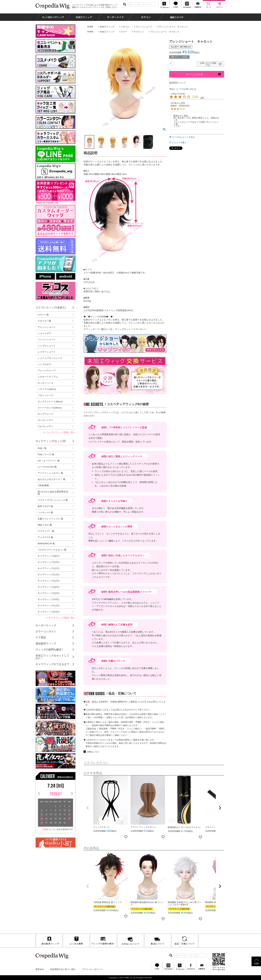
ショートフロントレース (50, 358)
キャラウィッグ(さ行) (49, 568)
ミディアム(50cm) (47, 389)
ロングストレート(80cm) (50, 402)
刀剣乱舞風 (43, 485)
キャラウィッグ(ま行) (49, 593)
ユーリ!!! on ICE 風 (47, 467)
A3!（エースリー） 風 (49, 461)
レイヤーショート (47, 352)
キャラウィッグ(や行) (49, 599)
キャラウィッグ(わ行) (49, 612)
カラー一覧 (43, 315)
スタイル (125, 27)
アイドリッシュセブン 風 (50, 473)
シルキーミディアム (48, 377)
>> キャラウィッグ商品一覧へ (60, 618)
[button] (88, 808)
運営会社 (40, 969)
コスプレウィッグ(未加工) (51, 307)
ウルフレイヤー (45, 426)
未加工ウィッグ (107, 27)
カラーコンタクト (46, 631)
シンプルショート (47, 346)
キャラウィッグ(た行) (49, 575)
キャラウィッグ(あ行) (49, 556)
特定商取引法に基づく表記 (63, 969)
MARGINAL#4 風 (46, 543)
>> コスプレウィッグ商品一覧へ (59, 432)
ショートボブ (44, 333)
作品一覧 (42, 448)
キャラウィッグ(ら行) (49, 606)
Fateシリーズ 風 (46, 454)
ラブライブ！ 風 (46, 531)
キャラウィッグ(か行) (49, 562)
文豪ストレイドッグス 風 (50, 519)
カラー (124, 32)
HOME (90, 27)
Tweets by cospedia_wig (47, 203)
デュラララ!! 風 (45, 537)
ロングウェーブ (45, 414)
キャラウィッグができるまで (52, 664)
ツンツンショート (47, 340)
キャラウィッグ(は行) (49, 587)
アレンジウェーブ (47, 371)
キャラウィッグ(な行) (49, 581)
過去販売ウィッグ (46, 643)
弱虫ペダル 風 (45, 525)
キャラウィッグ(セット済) (51, 441)
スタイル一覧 (44, 321)
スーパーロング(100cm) (50, 408)
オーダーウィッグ (46, 625)
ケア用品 (41, 637)
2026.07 (56, 794)
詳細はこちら (93, 752)
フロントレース (45, 395)
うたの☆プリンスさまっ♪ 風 (52, 550)
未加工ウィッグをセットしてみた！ (52, 657)
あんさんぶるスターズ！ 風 (51, 479)
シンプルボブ (44, 364)
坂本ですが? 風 (45, 506)
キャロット (139, 32)
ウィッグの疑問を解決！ (50, 649)
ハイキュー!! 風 (45, 512)
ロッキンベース (45, 383)
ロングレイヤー (45, 420)
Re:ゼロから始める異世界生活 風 (53, 493)
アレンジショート (144, 27)
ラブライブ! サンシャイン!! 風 (53, 500)
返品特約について (177, 83)
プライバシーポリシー (92, 969)
